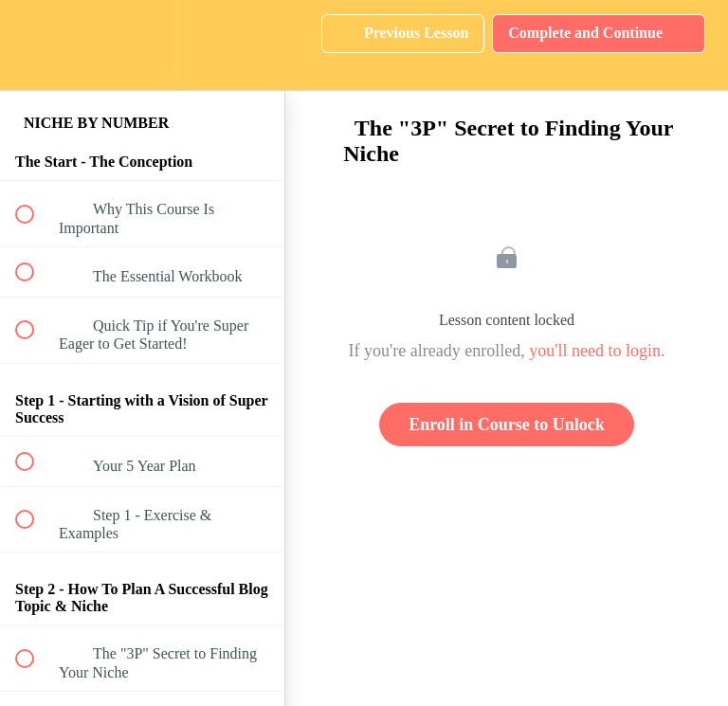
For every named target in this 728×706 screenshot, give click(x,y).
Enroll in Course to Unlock (507, 425)
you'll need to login (595, 351)
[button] (35, 45)
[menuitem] (142, 45)
